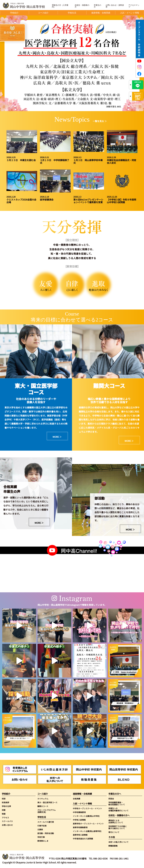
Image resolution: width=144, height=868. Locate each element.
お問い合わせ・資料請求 (115, 6)
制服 (4, 814)
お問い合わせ (7, 825)
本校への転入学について (118, 842)
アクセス (5, 818)
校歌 (4, 810)
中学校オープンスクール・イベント (87, 808)
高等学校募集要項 (80, 827)
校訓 (4, 799)
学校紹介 (6, 794)
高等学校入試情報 (80, 835)
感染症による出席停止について (116, 821)
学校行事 (41, 837)
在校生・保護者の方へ (119, 815)
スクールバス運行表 (46, 822)
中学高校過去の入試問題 (83, 839)
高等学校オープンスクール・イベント (88, 824)
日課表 (40, 829)
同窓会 (111, 799)
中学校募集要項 (79, 812)
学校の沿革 (6, 806)
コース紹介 (43, 794)
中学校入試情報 (79, 820)
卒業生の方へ (115, 794)
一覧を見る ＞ (100, 121)
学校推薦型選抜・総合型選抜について (117, 804)
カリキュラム (43, 799)
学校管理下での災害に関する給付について (118, 827)
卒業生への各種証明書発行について (118, 809)
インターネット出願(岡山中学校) (86, 816)
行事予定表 (42, 826)
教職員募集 (113, 846)
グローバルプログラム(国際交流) (47, 811)
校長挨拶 (5, 802)
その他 (112, 837)
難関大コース (43, 806)
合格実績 (76, 799)
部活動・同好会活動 (46, 833)
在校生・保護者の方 (82, 6)
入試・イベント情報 (82, 804)
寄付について (114, 832)
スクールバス (7, 821)
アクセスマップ (134, 6)
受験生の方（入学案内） (60, 6)
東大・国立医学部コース (47, 802)
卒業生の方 (97, 6)
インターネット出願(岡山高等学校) (87, 831)
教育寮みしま (43, 841)
